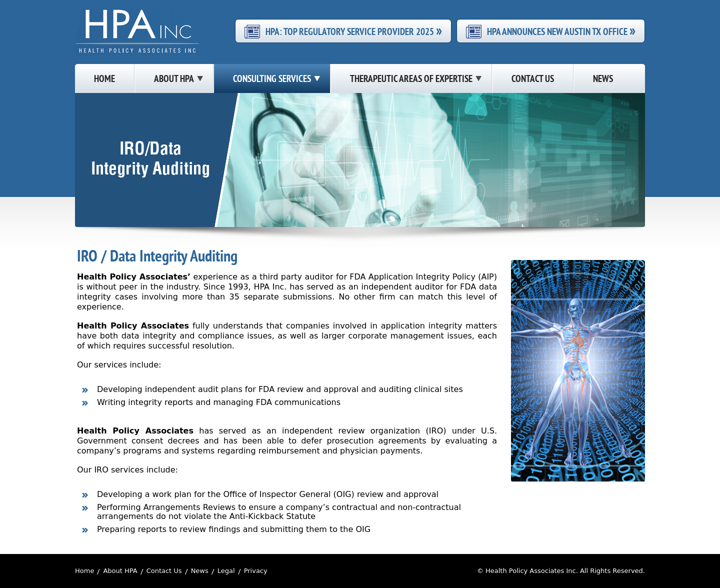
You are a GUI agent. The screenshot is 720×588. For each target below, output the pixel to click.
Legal (226, 571)
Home (84, 571)
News (200, 571)
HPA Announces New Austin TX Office (561, 31)
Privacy (256, 571)
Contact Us (164, 571)
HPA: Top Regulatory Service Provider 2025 (354, 31)
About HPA (120, 571)
